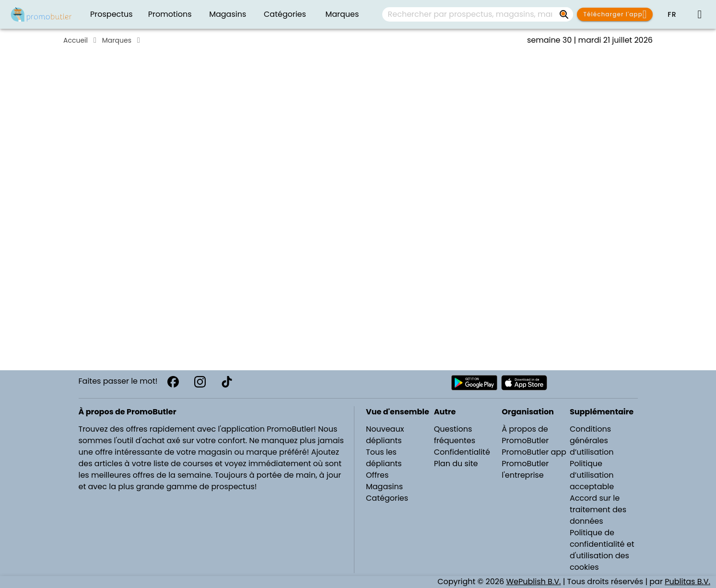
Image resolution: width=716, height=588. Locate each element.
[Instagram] (200, 382)
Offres (377, 475)
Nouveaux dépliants (385, 435)
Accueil (76, 40)
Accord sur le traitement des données (598, 510)
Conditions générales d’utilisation (592, 441)
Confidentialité (462, 452)
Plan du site (456, 464)
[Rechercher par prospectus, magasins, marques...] (564, 14)
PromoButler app (534, 452)
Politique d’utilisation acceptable (592, 475)
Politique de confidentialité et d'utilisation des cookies (602, 550)
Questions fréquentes (455, 435)
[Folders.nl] (41, 14)
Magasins (384, 487)
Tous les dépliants (384, 458)
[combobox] (478, 14)
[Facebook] (173, 382)
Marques (117, 40)
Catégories (387, 498)
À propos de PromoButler (525, 435)
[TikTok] (227, 382)
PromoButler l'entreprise (525, 469)
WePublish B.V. (533, 582)
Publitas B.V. (687, 582)
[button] (672, 14)
